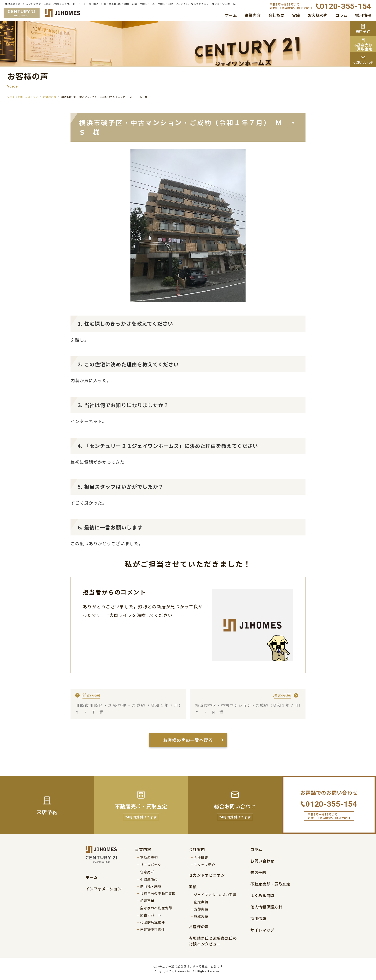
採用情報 (363, 15)
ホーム (231, 15)
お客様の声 (318, 15)
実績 (296, 15)
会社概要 (276, 15)
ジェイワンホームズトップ (23, 97)
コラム (341, 15)
